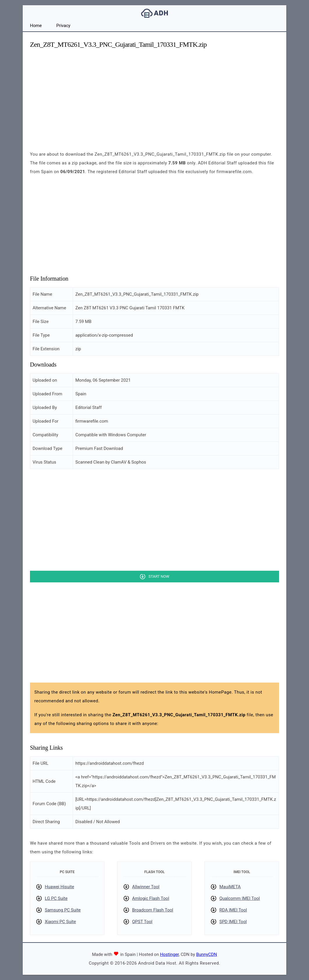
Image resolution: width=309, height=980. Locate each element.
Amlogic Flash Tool (151, 898)
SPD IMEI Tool (233, 922)
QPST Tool (142, 922)
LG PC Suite (56, 898)
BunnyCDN (207, 954)
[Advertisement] (154, 95)
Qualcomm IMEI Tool (240, 898)
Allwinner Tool (146, 887)
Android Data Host (154, 13)
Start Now (159, 576)
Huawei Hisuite (60, 887)
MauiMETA (230, 887)
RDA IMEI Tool (233, 910)
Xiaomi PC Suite (60, 922)
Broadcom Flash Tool (153, 910)
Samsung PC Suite (63, 910)
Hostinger (169, 954)
